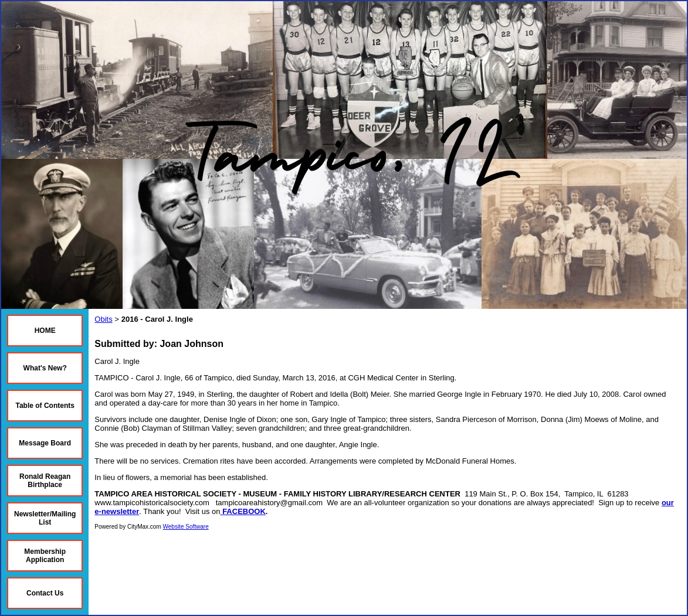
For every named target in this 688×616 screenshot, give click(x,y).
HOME (45, 331)
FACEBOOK (244, 511)
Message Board (45, 443)
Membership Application (45, 556)
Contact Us (45, 593)
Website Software (186, 527)
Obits (103, 319)
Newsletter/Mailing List (45, 518)
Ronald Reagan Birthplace (45, 481)
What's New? (45, 368)
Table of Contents (45, 406)
